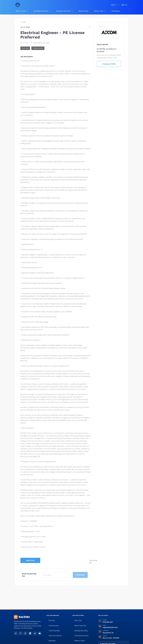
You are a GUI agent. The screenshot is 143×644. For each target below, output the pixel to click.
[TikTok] (35, 633)
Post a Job (78, 621)
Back (24, 22)
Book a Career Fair (80, 626)
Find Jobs (52, 621)
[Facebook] (16, 633)
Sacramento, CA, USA (41, 43)
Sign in (114, 5)
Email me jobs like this (29, 575)
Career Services (54, 626)
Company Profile (109, 64)
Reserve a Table (80, 641)
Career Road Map (54, 631)
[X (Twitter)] (25, 633)
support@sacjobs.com (110, 627)
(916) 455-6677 (108, 622)
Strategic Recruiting (81, 631)
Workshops (52, 641)
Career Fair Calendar (55, 636)
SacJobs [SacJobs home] (22, 617)
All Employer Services (82, 636)
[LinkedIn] (30, 633)
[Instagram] (21, 633)
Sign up (124, 5)
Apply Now (30, 560)
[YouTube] (40, 633)
